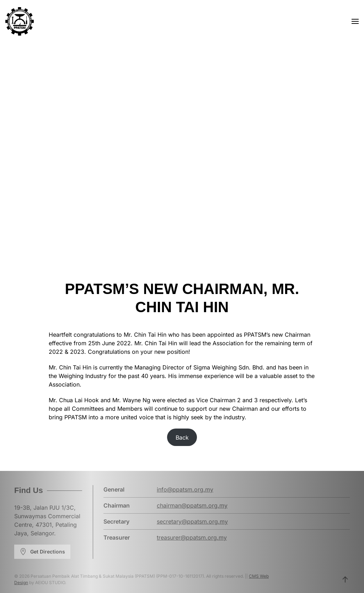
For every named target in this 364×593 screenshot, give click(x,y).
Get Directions (42, 552)
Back (182, 437)
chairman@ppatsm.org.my (192, 505)
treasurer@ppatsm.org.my (192, 537)
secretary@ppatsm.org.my (192, 521)
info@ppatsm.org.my (185, 489)
